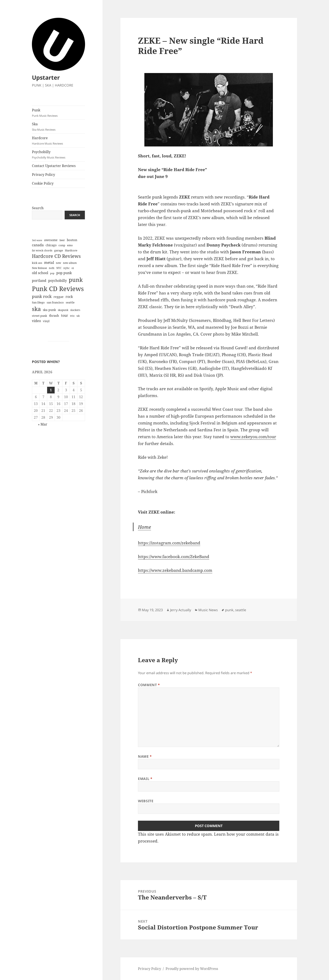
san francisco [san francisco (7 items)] (55, 302)
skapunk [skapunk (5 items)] (63, 310)
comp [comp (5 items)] (62, 245)
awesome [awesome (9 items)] (51, 240)
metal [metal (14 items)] (49, 262)
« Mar (43, 424)
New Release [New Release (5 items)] (39, 268)
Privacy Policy (43, 175)
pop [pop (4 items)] (52, 273)
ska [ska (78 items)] (36, 309)
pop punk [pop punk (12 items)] (64, 273)
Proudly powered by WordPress (192, 969)
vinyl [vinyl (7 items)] (46, 321)
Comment (149, 685)
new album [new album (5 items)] (70, 263)
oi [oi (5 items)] (73, 268)
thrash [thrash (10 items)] (54, 315)
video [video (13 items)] (36, 321)
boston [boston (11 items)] (72, 240)
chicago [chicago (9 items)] (51, 245)
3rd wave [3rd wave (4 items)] (37, 240)
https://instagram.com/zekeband (169, 543)
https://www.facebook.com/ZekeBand (174, 557)
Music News (208, 610)
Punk (58, 113)
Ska (58, 127)
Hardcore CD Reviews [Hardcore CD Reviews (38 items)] (56, 256)
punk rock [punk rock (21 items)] (42, 296)
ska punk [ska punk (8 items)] (49, 310)
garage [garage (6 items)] (59, 250)
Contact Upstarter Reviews (54, 166)
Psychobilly (58, 155)
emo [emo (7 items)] (70, 245)
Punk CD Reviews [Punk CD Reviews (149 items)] (58, 289)
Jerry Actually (181, 610)
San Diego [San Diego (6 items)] (38, 303)
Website (146, 801)
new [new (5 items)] (58, 263)
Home (144, 527)
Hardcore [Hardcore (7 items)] (71, 250)
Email (145, 779)
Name (145, 756)
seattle (241, 610)
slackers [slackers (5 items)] (75, 310)
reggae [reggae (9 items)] (59, 297)
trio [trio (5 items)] (72, 316)
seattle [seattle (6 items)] (70, 303)
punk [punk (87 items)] (76, 280)
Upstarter (46, 77)
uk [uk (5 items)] (78, 316)
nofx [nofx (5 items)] (52, 268)
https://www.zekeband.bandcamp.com (175, 570)
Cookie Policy (43, 183)
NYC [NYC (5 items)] (59, 268)
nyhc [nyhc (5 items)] (67, 268)
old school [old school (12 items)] (40, 273)
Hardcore (58, 141)
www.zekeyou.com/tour (253, 437)
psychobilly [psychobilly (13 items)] (58, 281)
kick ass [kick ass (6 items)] (37, 263)
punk (229, 610)
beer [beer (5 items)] (62, 240)
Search (38, 208)
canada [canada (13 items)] (38, 245)
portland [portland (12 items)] (39, 281)
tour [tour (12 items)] (65, 315)
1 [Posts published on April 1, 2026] (51, 390)
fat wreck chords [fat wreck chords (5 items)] (42, 250)
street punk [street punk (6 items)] (40, 316)
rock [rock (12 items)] (69, 297)
